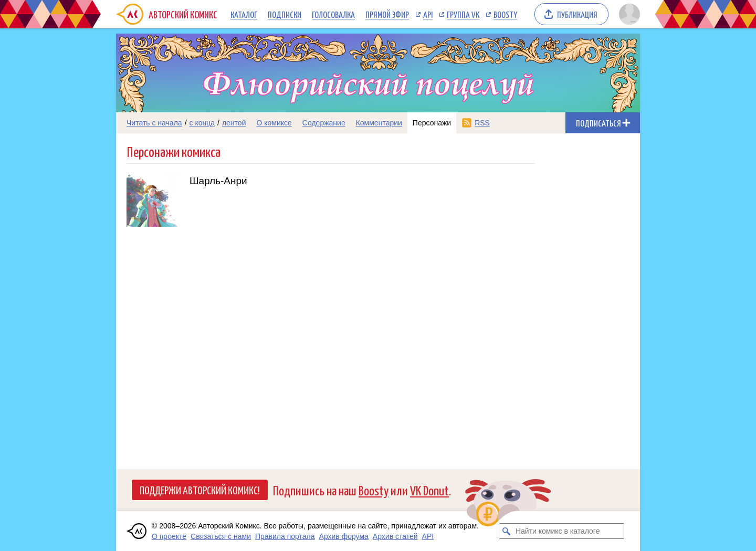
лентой (234, 123)
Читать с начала (154, 123)
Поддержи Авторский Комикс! (200, 490)
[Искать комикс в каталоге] (507, 531)
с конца (202, 123)
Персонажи (432, 123)
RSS (482, 123)
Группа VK (463, 14)
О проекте (169, 536)
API (428, 14)
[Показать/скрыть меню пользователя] (628, 14)
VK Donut (429, 490)
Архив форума (344, 536)
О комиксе (274, 123)
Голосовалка (333, 14)
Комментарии (379, 123)
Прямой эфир (387, 14)
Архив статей (395, 536)
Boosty (505, 14)
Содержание (324, 123)
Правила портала (285, 536)
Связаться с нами (221, 536)
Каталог (244, 14)
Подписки (285, 14)
